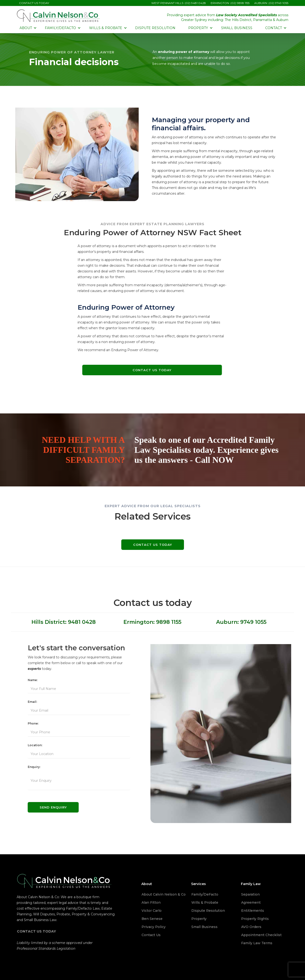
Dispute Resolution (155, 28)
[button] (28, 28)
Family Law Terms (257, 943)
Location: (32, 745)
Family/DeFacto (205, 894)
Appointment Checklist (261, 935)
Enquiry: (31, 767)
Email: (29, 702)
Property (199, 919)
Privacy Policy (154, 927)
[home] (58, 16)
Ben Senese (152, 919)
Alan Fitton (151, 902)
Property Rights (255, 919)
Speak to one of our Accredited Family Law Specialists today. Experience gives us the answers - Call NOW (206, 450)
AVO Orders (251, 927)
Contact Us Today (149, 370)
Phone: (30, 723)
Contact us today (153, 545)
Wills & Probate (205, 902)
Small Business (237, 28)
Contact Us (151, 935)
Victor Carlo (152, 911)
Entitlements (253, 911)
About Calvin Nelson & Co (164, 894)
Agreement (251, 902)
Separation (250, 894)
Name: (30, 680)
